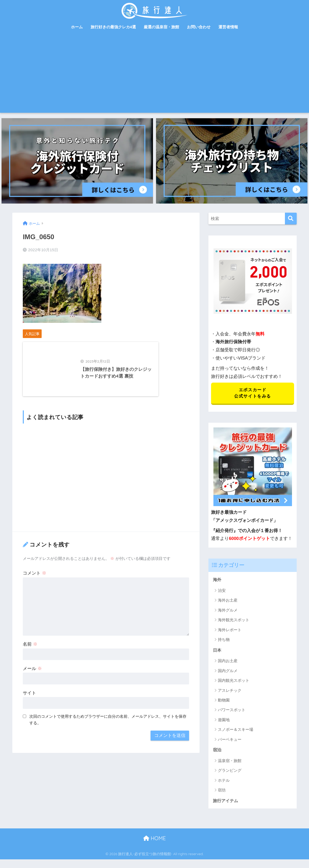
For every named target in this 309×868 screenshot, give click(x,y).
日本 (217, 651)
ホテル (224, 782)
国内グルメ (228, 672)
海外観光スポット (234, 621)
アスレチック (230, 692)
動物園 (224, 702)
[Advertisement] (155, 73)
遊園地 (224, 721)
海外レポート (230, 631)
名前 (30, 656)
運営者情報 (228, 27)
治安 (222, 591)
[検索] (291, 219)
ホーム (77, 27)
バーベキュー (230, 741)
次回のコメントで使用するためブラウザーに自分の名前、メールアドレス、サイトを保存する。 (108, 731)
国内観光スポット (234, 682)
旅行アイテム (226, 802)
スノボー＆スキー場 (236, 731)
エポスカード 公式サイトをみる (253, 394)
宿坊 (222, 792)
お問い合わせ (199, 27)
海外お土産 (228, 601)
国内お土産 (228, 662)
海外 (217, 581)
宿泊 (217, 751)
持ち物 (224, 641)
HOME (154, 840)
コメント (35, 585)
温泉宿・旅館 (230, 762)
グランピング (230, 772)
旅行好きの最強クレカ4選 (113, 27)
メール (32, 680)
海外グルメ (228, 611)
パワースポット (232, 711)
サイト (29, 705)
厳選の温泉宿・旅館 (161, 27)
